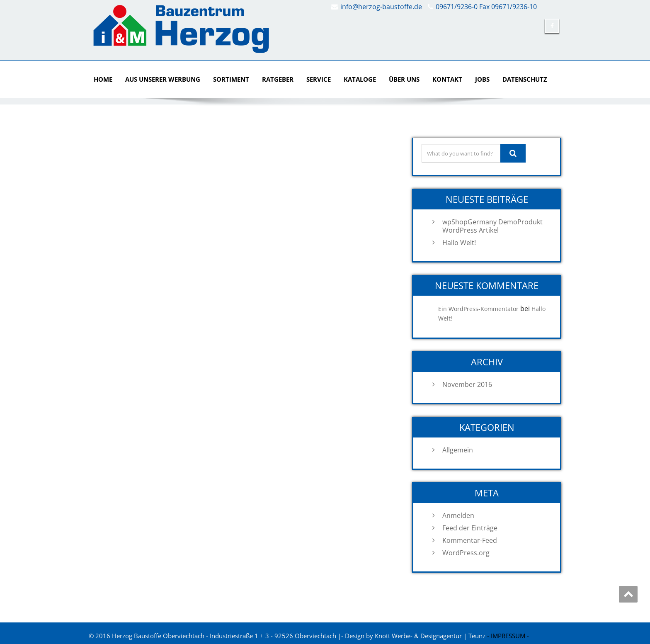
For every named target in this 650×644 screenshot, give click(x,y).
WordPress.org (466, 553)
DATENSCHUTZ (525, 79)
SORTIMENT (231, 79)
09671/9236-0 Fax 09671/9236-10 (486, 7)
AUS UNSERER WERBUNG (163, 79)
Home (103, 79)
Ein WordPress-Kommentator (478, 309)
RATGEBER (278, 79)
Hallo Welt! (459, 243)
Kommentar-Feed (470, 540)
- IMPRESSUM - (508, 636)
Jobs (482, 79)
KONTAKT (447, 79)
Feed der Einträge (470, 528)
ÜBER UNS (404, 79)
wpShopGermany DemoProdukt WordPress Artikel (492, 226)
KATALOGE (360, 79)
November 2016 (467, 384)
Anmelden (458, 515)
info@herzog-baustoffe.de (381, 7)
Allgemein (458, 450)
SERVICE (319, 79)
